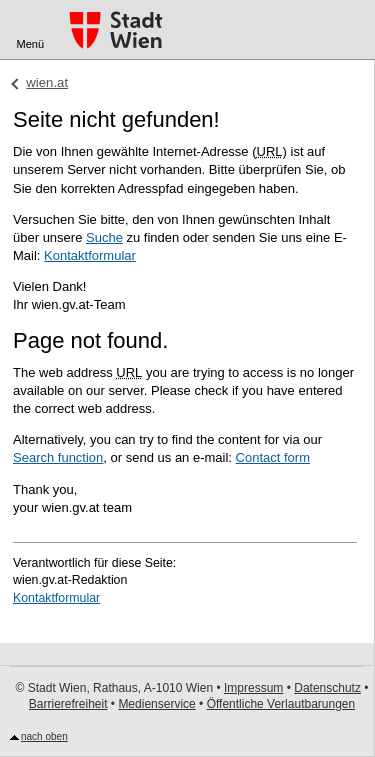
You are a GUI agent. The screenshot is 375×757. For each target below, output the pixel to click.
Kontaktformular (90, 255)
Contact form (273, 457)
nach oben (44, 736)
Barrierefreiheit (68, 704)
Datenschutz (327, 688)
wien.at (47, 82)
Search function (58, 457)
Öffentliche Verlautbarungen (281, 704)
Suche (104, 237)
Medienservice (156, 704)
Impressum (253, 688)
